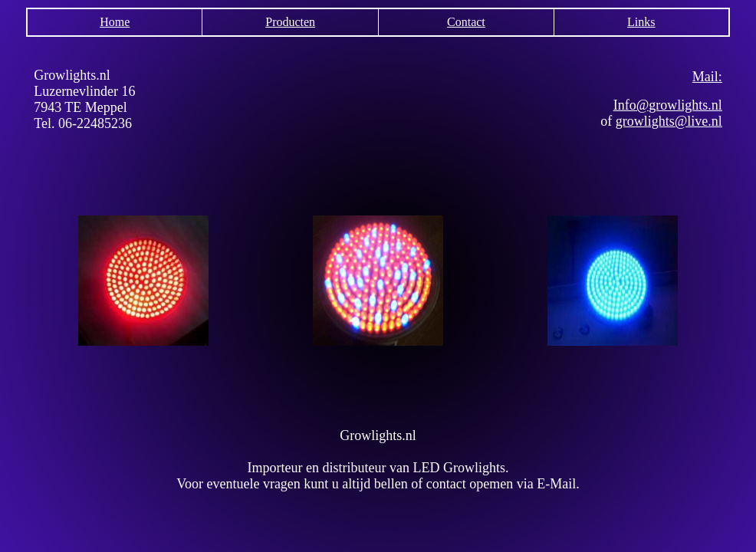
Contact (466, 22)
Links (641, 22)
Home (115, 22)
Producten (290, 22)
